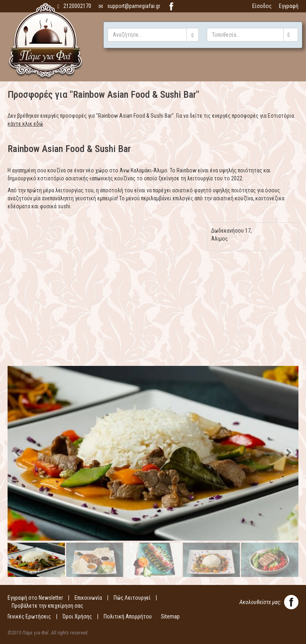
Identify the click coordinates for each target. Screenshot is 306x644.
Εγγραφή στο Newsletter (35, 598)
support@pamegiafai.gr (129, 6)
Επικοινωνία (88, 598)
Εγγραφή (289, 6)
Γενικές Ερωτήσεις (29, 616)
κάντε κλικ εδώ (25, 124)
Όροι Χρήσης (77, 616)
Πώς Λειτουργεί (132, 598)
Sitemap (170, 616)
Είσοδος (262, 6)
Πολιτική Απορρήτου (128, 616)
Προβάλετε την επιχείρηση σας (47, 606)
